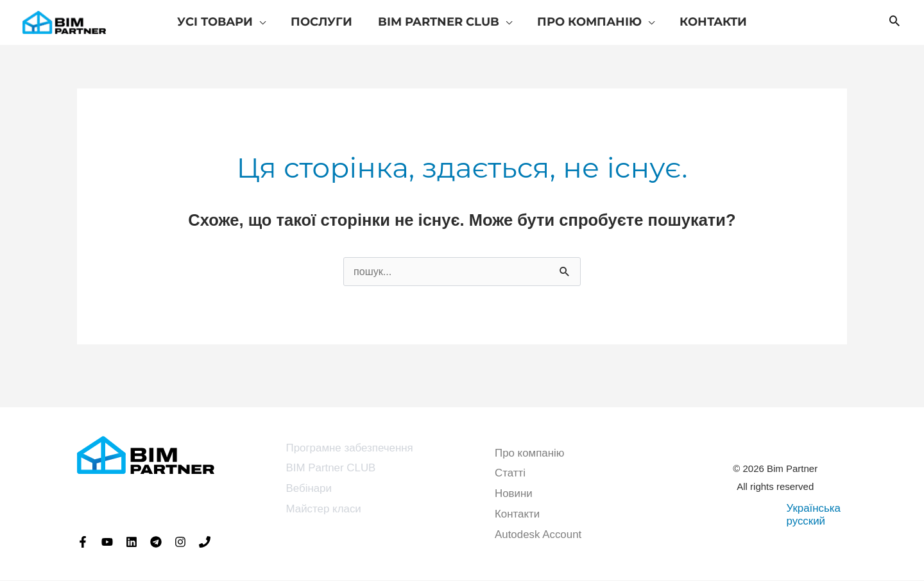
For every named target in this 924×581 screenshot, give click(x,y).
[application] (263, 22)
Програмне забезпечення (350, 449)
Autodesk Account (538, 535)
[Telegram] (156, 543)
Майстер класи (324, 509)
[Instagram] (180, 543)
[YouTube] (107, 543)
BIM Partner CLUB (331, 469)
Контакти (518, 515)
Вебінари (309, 489)
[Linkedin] (132, 543)
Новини (514, 494)
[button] (894, 22)
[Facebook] (83, 543)
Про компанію (530, 454)
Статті (510, 474)
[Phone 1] (205, 543)
